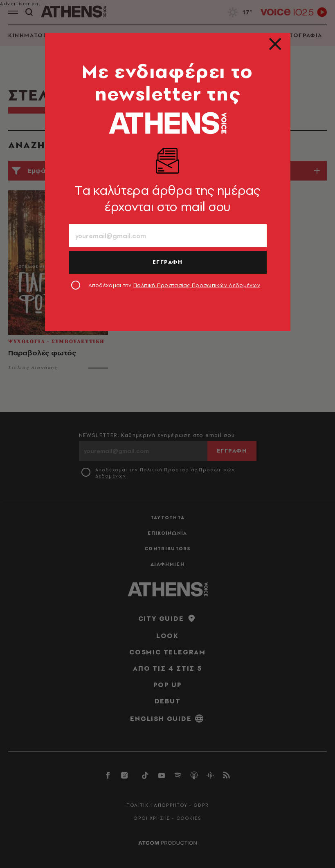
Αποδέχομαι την (174, 285)
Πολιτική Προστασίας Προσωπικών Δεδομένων (197, 285)
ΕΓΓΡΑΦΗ (168, 262)
